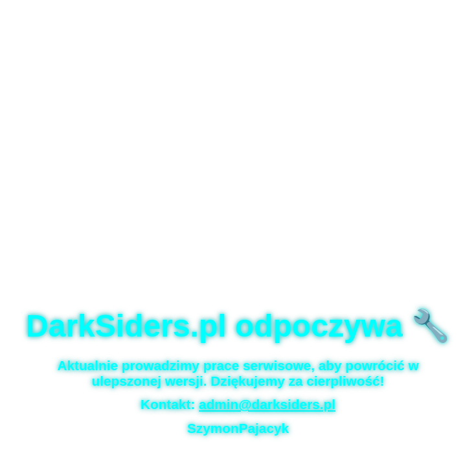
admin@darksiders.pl (267, 404)
